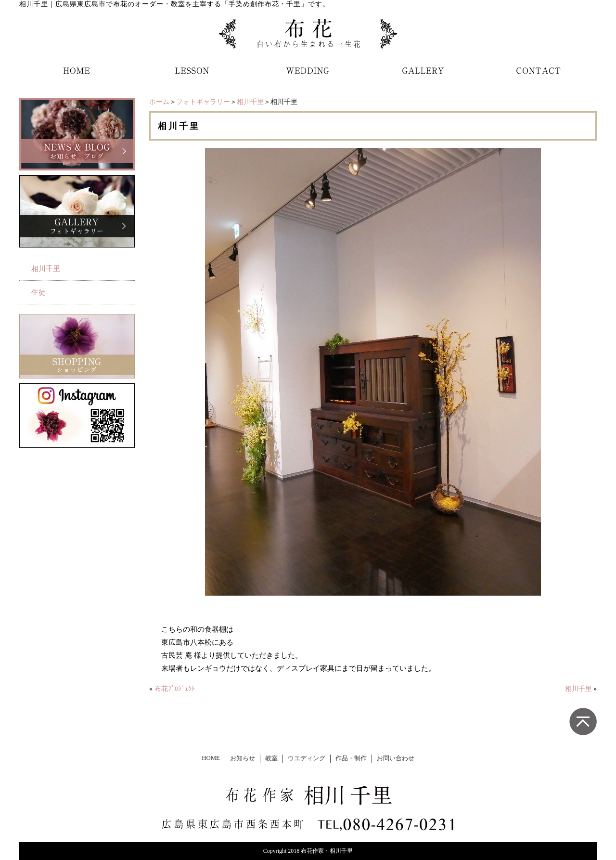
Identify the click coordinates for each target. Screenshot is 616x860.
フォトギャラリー (203, 102)
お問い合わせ (396, 758)
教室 (271, 758)
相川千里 (250, 102)
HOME (211, 758)
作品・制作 (351, 758)
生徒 (38, 292)
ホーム (159, 102)
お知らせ (243, 758)
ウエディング (307, 758)
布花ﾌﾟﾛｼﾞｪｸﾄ (175, 689)
